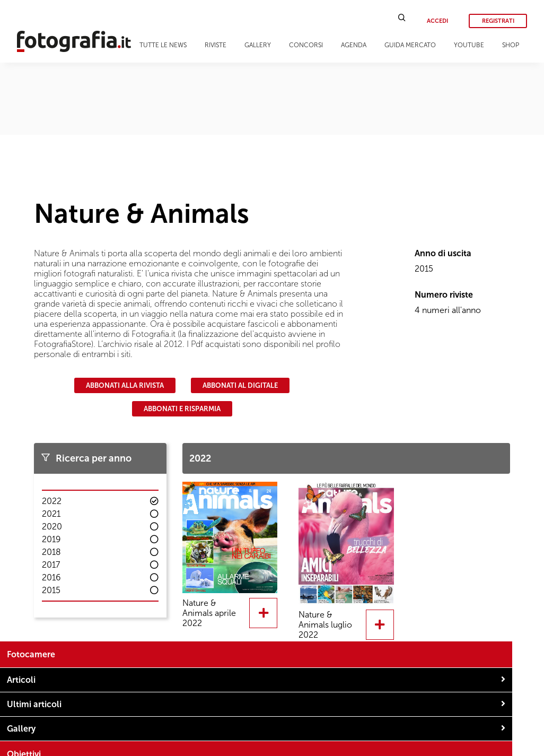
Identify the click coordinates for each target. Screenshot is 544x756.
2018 (51, 552)
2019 (51, 539)
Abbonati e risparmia (182, 409)
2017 (51, 565)
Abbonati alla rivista (125, 385)
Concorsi (306, 45)
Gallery (258, 45)
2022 (52, 501)
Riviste (216, 45)
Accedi (437, 21)
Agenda (354, 45)
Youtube (469, 45)
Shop (511, 45)
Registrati (498, 21)
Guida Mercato (410, 45)
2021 (51, 514)
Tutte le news (163, 45)
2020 (52, 527)
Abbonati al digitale (240, 385)
